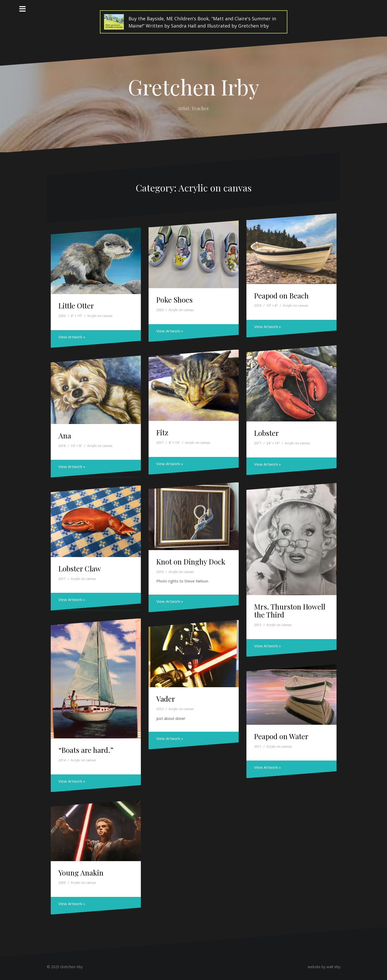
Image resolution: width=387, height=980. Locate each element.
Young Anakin (81, 873)
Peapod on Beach (281, 295)
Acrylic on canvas (100, 316)
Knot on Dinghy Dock (191, 562)
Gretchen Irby (194, 87)
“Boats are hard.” (86, 750)
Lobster (266, 433)
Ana (65, 435)
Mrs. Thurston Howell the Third (290, 611)
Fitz (162, 432)
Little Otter (76, 306)
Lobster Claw (80, 568)
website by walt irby (324, 967)
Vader (166, 699)
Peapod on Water (281, 736)
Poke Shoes (174, 300)
